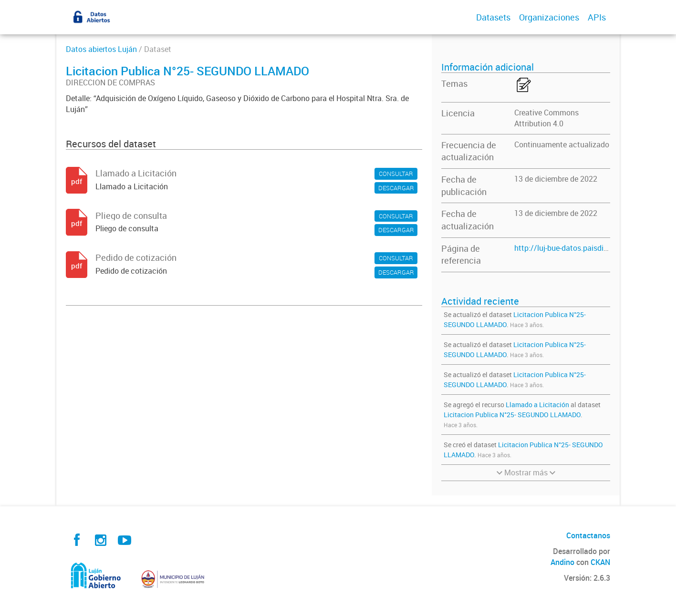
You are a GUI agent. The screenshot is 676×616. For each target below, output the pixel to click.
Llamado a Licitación (538, 405)
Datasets (493, 17)
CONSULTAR (396, 174)
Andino (562, 562)
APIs (597, 17)
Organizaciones (549, 17)
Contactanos (588, 535)
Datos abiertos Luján (101, 49)
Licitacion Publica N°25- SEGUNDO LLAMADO (512, 415)
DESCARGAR (396, 188)
